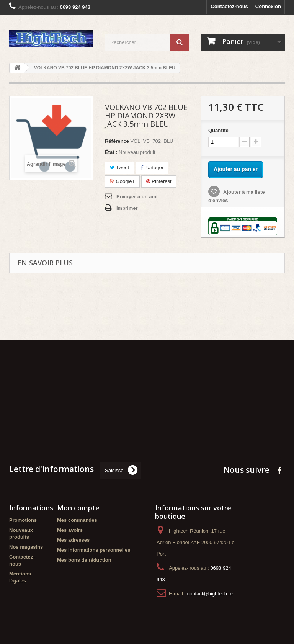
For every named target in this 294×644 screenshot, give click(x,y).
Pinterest (159, 181)
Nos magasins (26, 547)
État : (111, 152)
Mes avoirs (70, 530)
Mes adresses (73, 540)
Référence (117, 141)
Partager (152, 168)
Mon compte (78, 508)
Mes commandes (77, 520)
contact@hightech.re (210, 594)
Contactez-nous (229, 6)
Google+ (122, 181)
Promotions (23, 520)
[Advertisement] (147, 398)
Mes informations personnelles (94, 550)
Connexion (268, 6)
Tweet (119, 168)
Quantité (218, 130)
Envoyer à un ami (137, 197)
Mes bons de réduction (84, 560)
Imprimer (127, 208)
